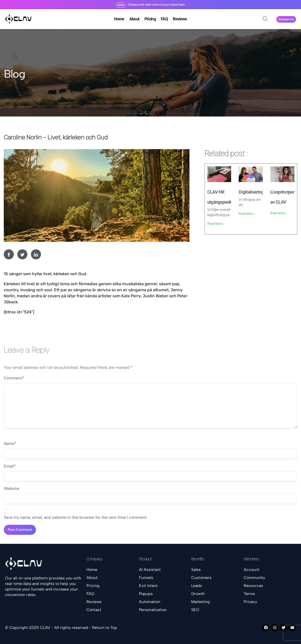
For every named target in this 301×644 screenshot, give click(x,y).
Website (11, 488)
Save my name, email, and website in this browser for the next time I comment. (76, 517)
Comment (14, 378)
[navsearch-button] (265, 19)
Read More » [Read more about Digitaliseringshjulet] (247, 214)
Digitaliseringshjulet (257, 192)
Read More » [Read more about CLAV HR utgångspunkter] (216, 224)
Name (10, 444)
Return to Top (105, 628)
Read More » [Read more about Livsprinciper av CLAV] (279, 213)
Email (10, 466)
